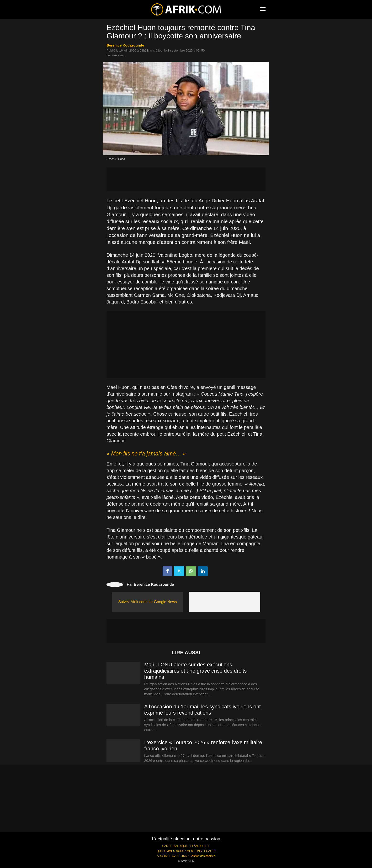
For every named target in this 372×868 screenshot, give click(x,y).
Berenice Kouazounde (125, 45)
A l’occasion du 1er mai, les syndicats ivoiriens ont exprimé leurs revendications (202, 710)
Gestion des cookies (202, 856)
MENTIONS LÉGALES (201, 851)
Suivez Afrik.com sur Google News (147, 602)
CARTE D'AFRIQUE (175, 846)
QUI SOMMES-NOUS (170, 851)
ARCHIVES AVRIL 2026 (172, 856)
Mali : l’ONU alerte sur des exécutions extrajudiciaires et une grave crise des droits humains (195, 671)
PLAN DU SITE (200, 846)
